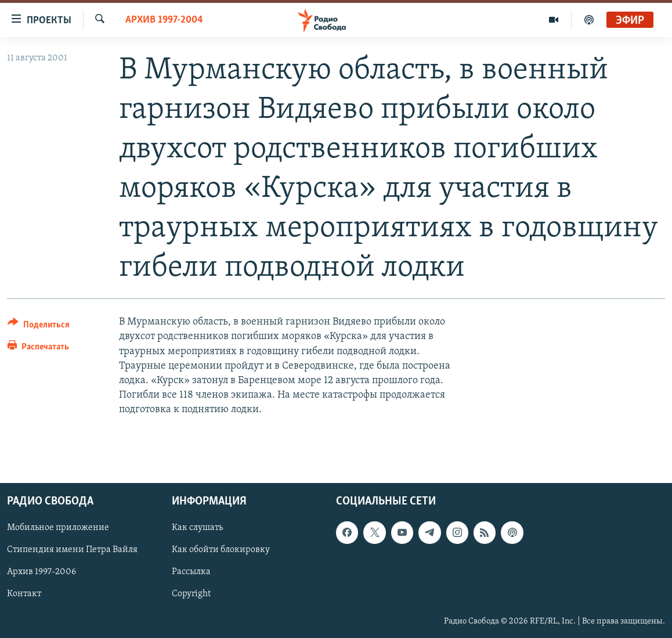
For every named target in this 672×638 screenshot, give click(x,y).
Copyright (191, 594)
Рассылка (191, 572)
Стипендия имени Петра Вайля (72, 550)
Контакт (24, 594)
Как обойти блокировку (221, 550)
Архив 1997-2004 (164, 20)
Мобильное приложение (58, 528)
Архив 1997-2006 (41, 572)
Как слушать (197, 528)
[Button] (39, 327)
